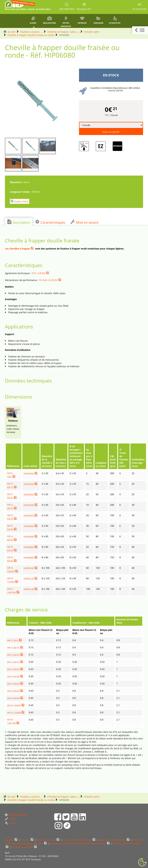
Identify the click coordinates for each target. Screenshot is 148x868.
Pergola (9, 840)
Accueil (11, 32)
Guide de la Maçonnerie (112, 840)
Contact (11, 819)
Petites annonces (66, 22)
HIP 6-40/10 (13, 662)
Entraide (82, 20)
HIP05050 (29, 495)
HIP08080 (29, 558)
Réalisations (50, 20)
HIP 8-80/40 (13, 698)
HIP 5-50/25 (13, 655)
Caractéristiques (50, 222)
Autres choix (20, 201)
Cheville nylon (92, 32)
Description (19, 222)
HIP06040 (29, 505)
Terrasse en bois (46, 840)
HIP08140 (29, 589)
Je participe (115, 20)
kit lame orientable (23, 847)
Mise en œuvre (84, 222)
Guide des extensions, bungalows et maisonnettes (78, 843)
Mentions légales (16, 815)
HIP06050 (29, 516)
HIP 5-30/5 (13, 640)
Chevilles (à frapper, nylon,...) (63, 32)
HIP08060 (29, 547)
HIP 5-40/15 (13, 648)
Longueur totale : (21, 192)
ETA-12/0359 (39, 273)
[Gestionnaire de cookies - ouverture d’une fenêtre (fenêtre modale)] (142, 862)
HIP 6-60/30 (13, 677)
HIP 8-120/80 (14, 713)
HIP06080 (29, 537)
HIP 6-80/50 (13, 684)
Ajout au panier (111, 132)
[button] (140, 30)
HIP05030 (29, 474)
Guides (33, 20)
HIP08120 (29, 579)
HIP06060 (29, 526)
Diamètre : (17, 182)
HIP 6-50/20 (13, 669)
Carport (25, 840)
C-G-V (10, 823)
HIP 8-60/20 (13, 691)
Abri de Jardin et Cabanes (77, 840)
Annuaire (98, 20)
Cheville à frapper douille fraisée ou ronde (31, 35)
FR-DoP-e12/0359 (48, 280)
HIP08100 (29, 568)
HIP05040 (29, 484)
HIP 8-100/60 (14, 705)
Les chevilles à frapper (17, 249)
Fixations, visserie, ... (31, 32)
